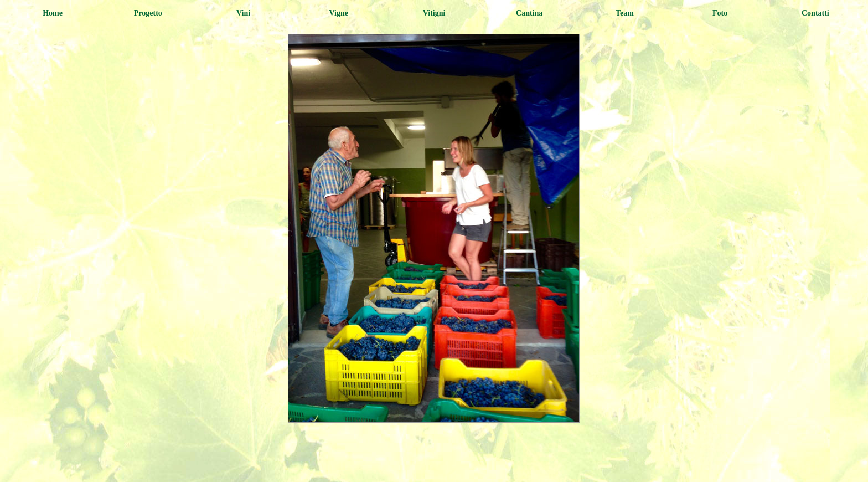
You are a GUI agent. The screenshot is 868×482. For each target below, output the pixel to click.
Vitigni (434, 13)
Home (53, 13)
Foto (720, 13)
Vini (243, 13)
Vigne (339, 13)
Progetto (148, 13)
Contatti (815, 13)
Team (625, 13)
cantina (529, 13)
